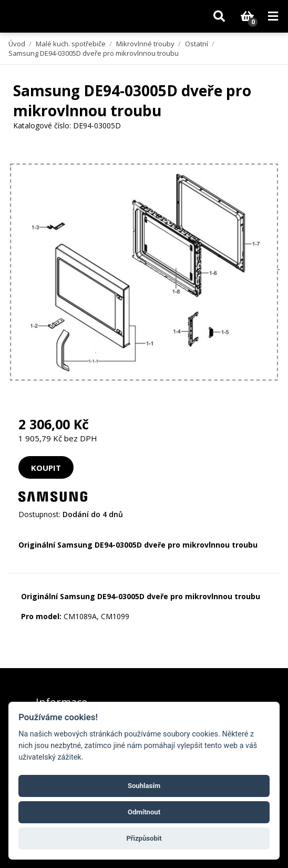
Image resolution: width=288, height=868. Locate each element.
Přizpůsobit (144, 838)
